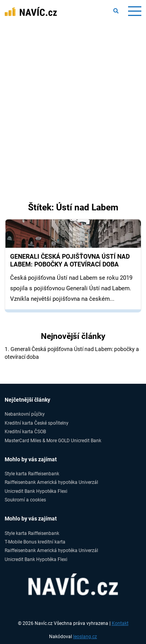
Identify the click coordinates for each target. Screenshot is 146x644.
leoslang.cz (85, 637)
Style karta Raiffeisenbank (32, 474)
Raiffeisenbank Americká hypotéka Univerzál (51, 482)
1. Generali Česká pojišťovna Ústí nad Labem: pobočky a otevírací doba (72, 353)
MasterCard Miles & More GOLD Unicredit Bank (53, 440)
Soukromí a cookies (25, 500)
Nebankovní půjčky (25, 414)
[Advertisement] (73, 100)
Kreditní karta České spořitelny (37, 423)
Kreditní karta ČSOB (25, 431)
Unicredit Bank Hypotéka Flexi (36, 491)
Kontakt (120, 623)
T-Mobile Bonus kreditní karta (35, 542)
